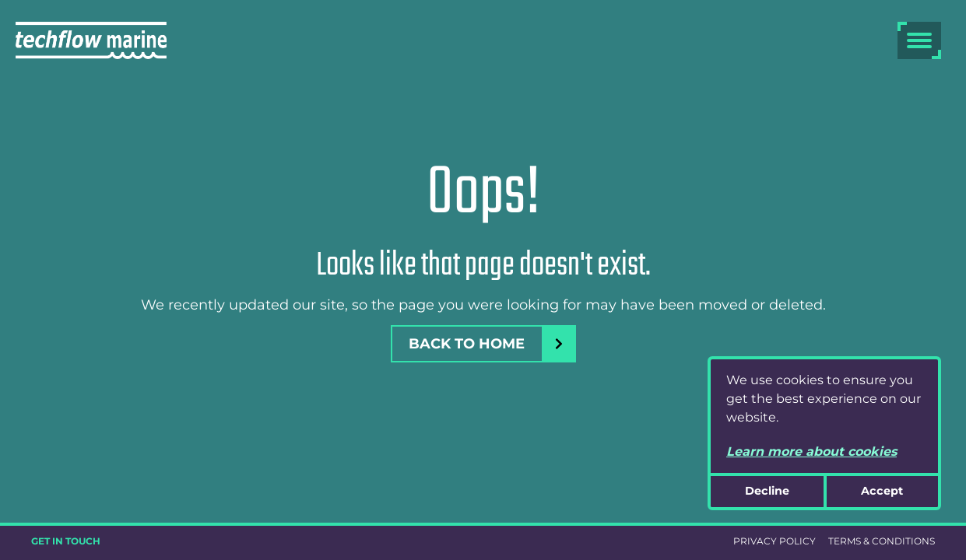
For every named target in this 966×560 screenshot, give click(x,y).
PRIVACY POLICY (775, 541)
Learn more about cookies (811, 451)
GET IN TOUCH (66, 541)
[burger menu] (919, 40)
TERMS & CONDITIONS (882, 541)
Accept (882, 491)
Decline (767, 491)
